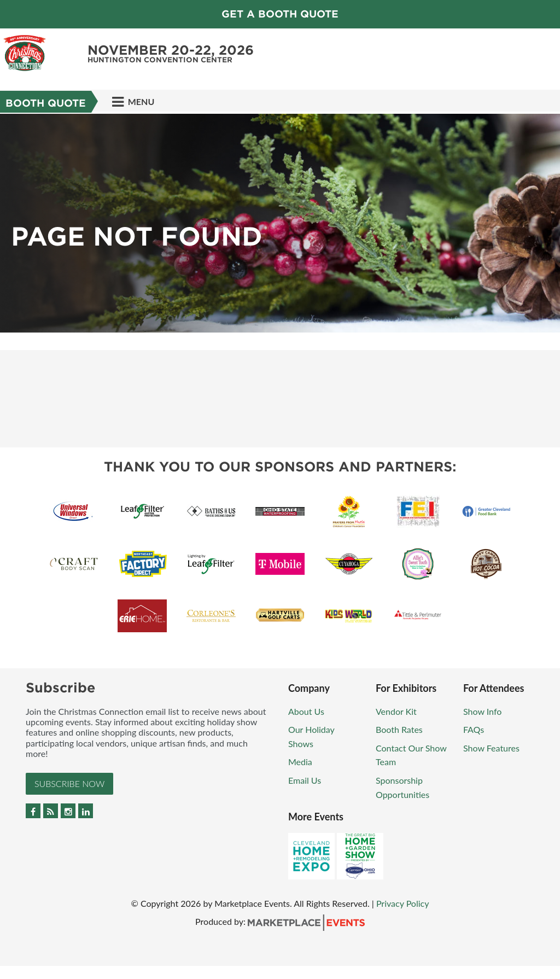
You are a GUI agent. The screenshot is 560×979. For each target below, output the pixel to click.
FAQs (474, 729)
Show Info (482, 711)
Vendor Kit (396, 711)
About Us (306, 711)
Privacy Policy (403, 903)
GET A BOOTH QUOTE (280, 14)
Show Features (491, 748)
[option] (280, 223)
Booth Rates (399, 729)
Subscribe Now (69, 783)
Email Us (305, 780)
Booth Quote (46, 103)
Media (300, 762)
